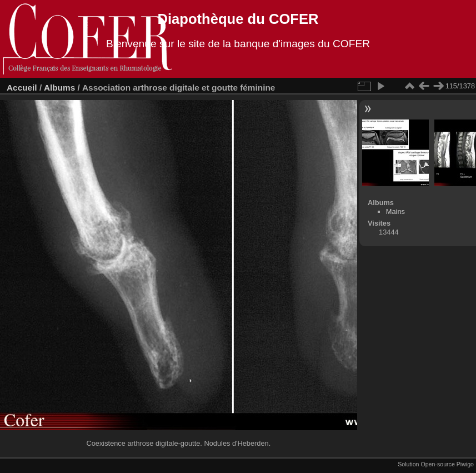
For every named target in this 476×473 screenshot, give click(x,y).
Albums (59, 88)
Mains (395, 211)
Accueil (22, 88)
